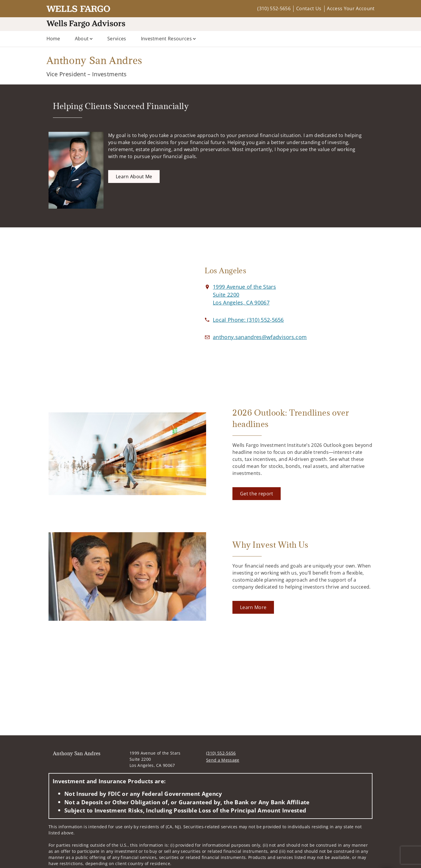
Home (53, 39)
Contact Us (309, 8)
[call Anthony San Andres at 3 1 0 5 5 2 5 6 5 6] (248, 320)
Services (117, 39)
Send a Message (223, 760)
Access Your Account (351, 8)
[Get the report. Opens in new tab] (257, 494)
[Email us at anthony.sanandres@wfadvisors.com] (260, 337)
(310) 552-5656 (274, 8)
